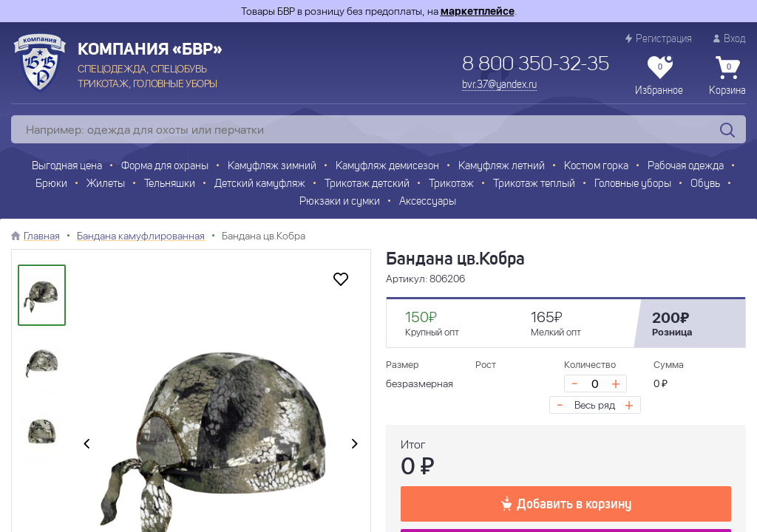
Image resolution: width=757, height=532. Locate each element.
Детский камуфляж (260, 184)
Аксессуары (428, 202)
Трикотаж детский (367, 184)
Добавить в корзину (566, 503)
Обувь (705, 184)
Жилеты (106, 184)
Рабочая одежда (686, 167)
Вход (730, 39)
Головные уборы (633, 184)
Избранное (659, 76)
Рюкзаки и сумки (340, 202)
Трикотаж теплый (534, 184)
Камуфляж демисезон (387, 167)
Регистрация (659, 39)
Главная (42, 236)
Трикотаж (451, 184)
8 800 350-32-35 (536, 65)
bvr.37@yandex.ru (499, 85)
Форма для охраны (165, 167)
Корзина (727, 76)
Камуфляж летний (502, 167)
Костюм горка (596, 167)
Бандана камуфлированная (141, 236)
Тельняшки (170, 184)
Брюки (51, 184)
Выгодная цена (67, 167)
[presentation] (86, 445)
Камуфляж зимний (272, 167)
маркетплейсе (478, 11)
